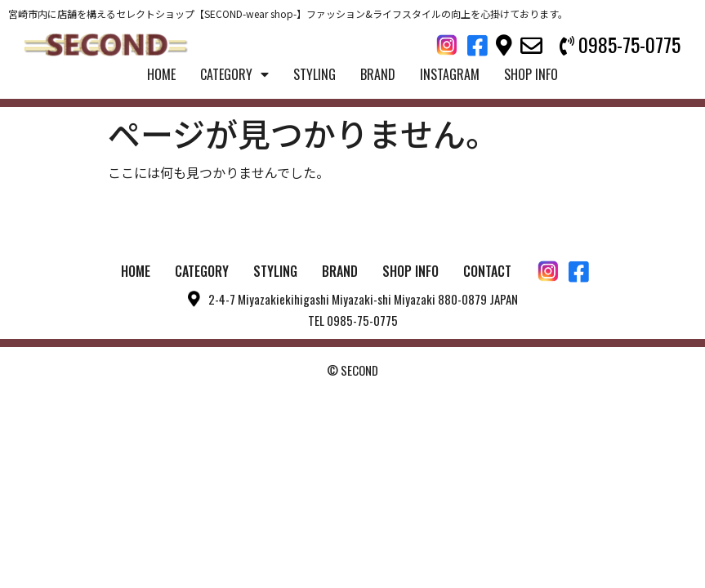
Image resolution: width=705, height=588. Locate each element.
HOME (161, 74)
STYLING (315, 74)
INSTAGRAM (450, 74)
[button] (620, 45)
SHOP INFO (531, 74)
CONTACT (487, 271)
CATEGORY (234, 74)
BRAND (378, 74)
